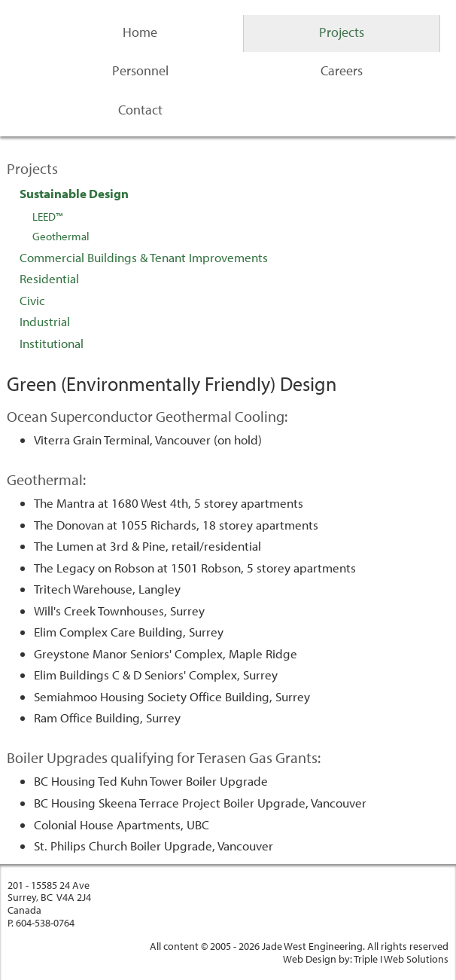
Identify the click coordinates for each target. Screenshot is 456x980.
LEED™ (47, 217)
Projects (342, 32)
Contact (140, 110)
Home (140, 32)
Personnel (140, 70)
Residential (49, 278)
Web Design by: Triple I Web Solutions (366, 959)
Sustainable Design (74, 193)
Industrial (45, 321)
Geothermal (61, 236)
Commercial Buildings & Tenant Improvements (144, 257)
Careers (342, 70)
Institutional (52, 343)
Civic (32, 300)
